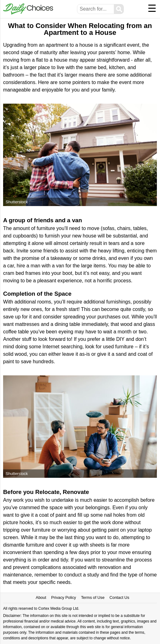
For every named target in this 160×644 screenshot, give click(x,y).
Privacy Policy (64, 597)
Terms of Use (93, 597)
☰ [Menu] (152, 8)
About (41, 597)
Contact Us (119, 597)
